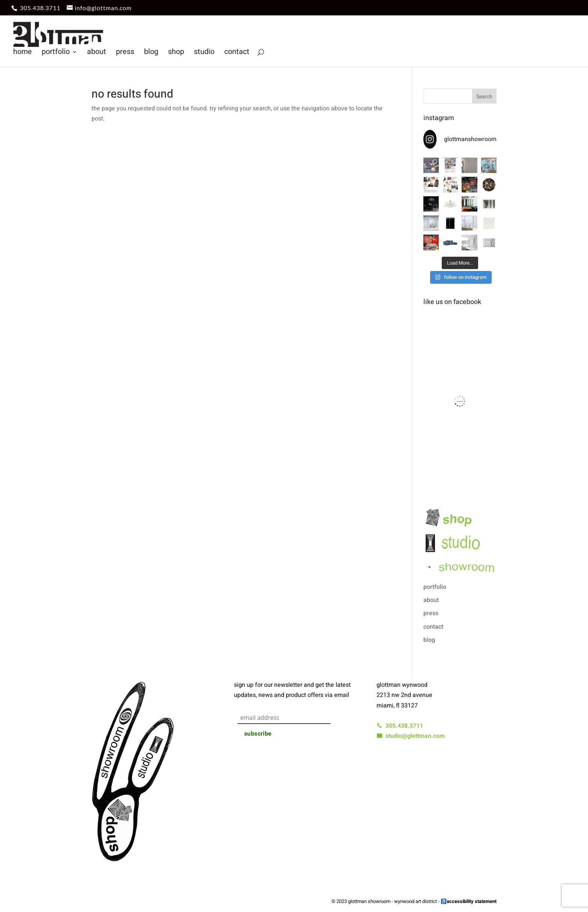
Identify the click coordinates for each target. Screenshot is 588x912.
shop (176, 53)
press (125, 53)
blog (151, 53)
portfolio (56, 53)
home (22, 53)
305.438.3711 (40, 8)
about (97, 53)
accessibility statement (472, 901)
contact (237, 53)
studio (204, 53)
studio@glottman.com (411, 736)
